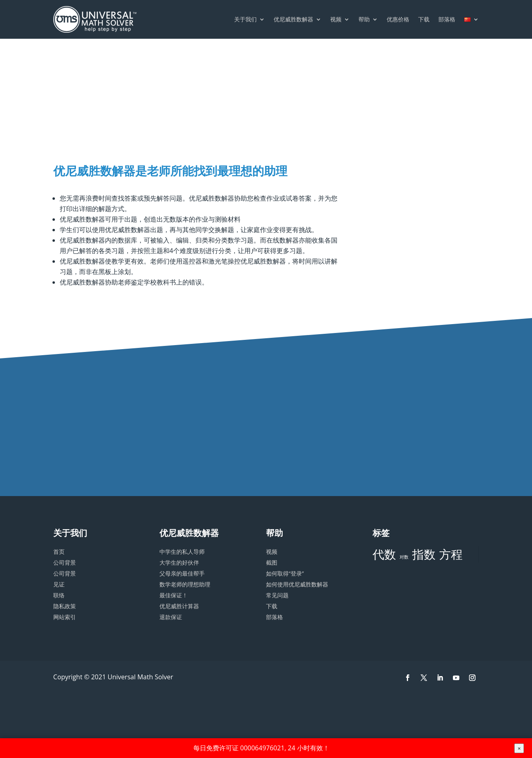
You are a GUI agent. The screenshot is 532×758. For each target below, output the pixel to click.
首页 (59, 552)
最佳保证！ (174, 595)
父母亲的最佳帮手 (182, 573)
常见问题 (277, 595)
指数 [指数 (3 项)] (424, 554)
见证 (59, 584)
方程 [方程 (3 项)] (451, 554)
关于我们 (245, 19)
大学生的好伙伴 (179, 562)
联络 (59, 595)
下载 (424, 19)
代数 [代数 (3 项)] (384, 554)
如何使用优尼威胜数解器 (297, 584)
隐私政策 (65, 606)
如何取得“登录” (285, 573)
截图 (272, 562)
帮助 (364, 19)
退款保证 (171, 617)
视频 (336, 19)
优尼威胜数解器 (293, 19)
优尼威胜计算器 (179, 606)
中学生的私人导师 (182, 552)
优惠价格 (398, 19)
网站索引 (65, 617)
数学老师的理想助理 (185, 584)
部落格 (447, 19)
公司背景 (65, 562)
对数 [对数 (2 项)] (404, 557)
